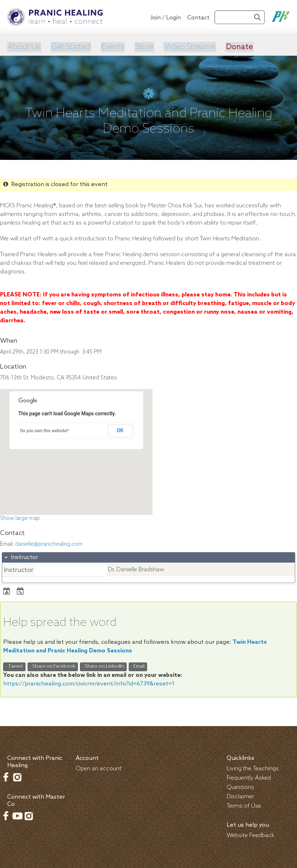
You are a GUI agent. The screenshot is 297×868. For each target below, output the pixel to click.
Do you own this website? (44, 430)
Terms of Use (244, 805)
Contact (198, 18)
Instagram (17, 776)
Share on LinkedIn (103, 666)
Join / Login (166, 18)
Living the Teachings (253, 768)
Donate (237, 47)
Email (138, 666)
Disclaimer (240, 796)
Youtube (17, 815)
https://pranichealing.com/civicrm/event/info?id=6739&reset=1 (89, 683)
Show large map (20, 518)
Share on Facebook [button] (53, 666)
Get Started (70, 47)
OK (120, 430)
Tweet (14, 666)
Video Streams (188, 47)
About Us (24, 47)
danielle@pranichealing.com (49, 544)
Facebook (6, 776)
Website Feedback (251, 834)
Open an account (99, 768)
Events (112, 47)
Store (143, 47)
